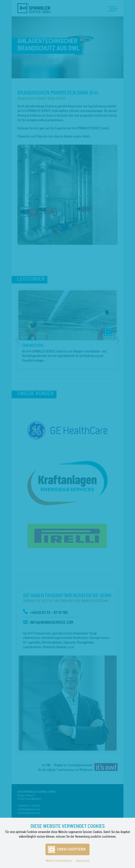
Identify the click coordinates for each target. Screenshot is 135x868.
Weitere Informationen (59, 861)
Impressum (83, 861)
